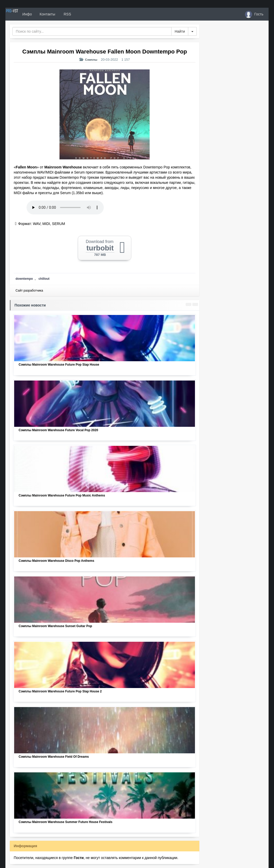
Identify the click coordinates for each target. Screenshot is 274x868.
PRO (21, 14)
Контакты (65, 14)
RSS (85, 14)
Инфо (45, 14)
